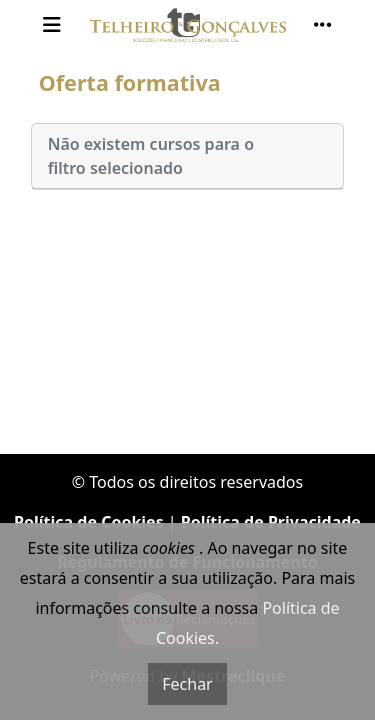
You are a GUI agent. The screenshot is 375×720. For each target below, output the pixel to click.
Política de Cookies (89, 522)
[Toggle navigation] (52, 25)
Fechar (187, 684)
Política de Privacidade (271, 522)
